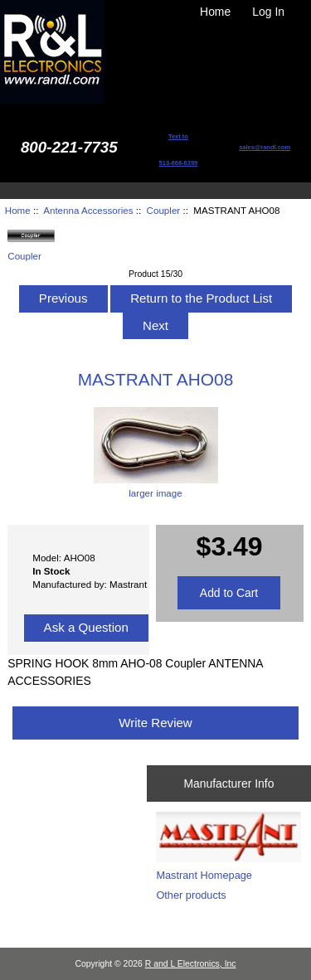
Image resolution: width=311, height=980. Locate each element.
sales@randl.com (265, 147)
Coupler (164, 210)
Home (215, 12)
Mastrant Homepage (204, 875)
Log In (268, 12)
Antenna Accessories (88, 210)
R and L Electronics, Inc (191, 964)
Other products (191, 895)
